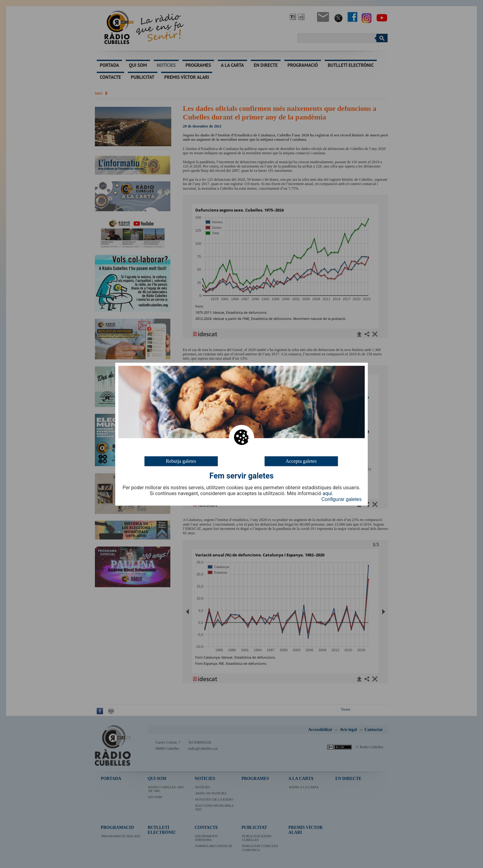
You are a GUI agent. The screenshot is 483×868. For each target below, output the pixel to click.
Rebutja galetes (181, 461)
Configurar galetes (341, 499)
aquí (327, 494)
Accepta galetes (301, 461)
